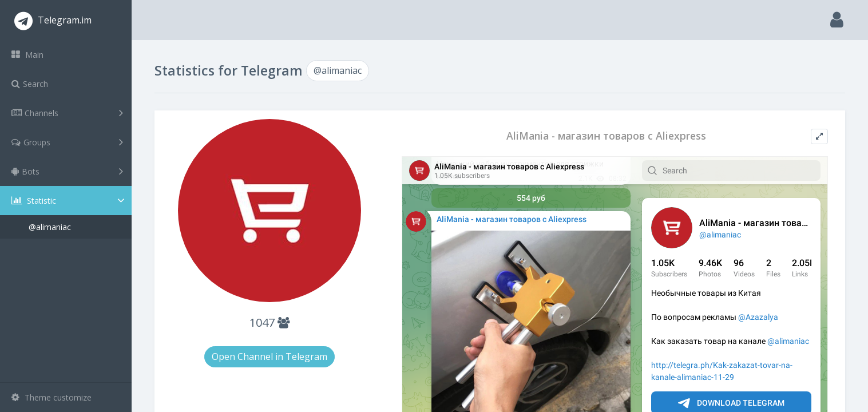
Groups (67, 142)
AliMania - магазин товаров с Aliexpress (606, 136)
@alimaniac (50, 227)
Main (27, 55)
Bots (67, 171)
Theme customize (51, 397)
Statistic (69, 201)
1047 (269, 322)
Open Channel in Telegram (269, 356)
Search (30, 84)
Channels (67, 113)
